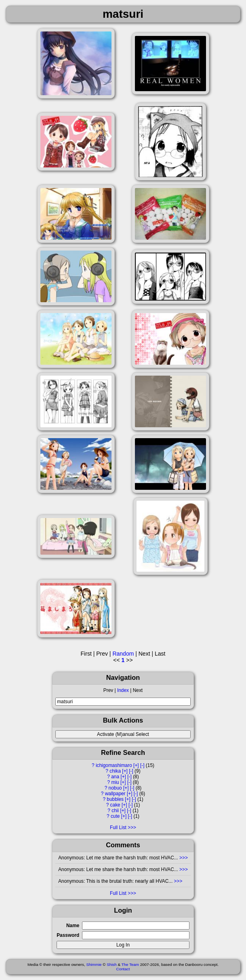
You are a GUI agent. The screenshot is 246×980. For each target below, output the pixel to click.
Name (73, 926)
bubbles (115, 799)
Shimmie (94, 964)
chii (115, 811)
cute (115, 816)
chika (115, 771)
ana (115, 777)
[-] (142, 765)
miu (115, 782)
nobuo (115, 788)
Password (68, 935)
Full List (118, 827)
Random (123, 654)
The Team (130, 964)
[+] (136, 765)
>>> (183, 858)
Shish (112, 964)
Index (123, 690)
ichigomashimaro (114, 765)
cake (115, 805)
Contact (123, 969)
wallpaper (115, 794)
